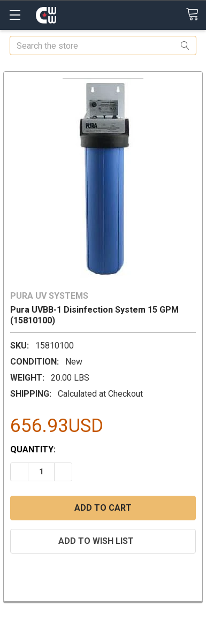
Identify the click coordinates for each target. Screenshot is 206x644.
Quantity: (33, 449)
